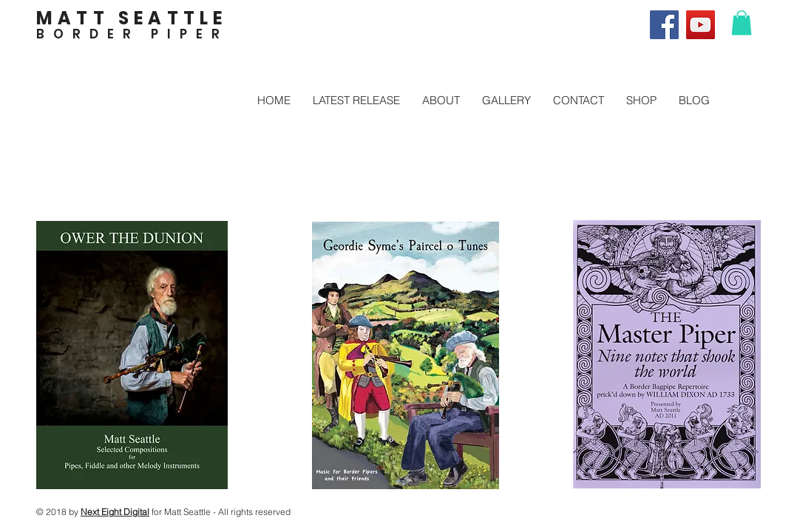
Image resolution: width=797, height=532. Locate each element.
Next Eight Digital (115, 512)
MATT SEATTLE (132, 18)
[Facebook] (664, 25)
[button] (742, 23)
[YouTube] (701, 25)
